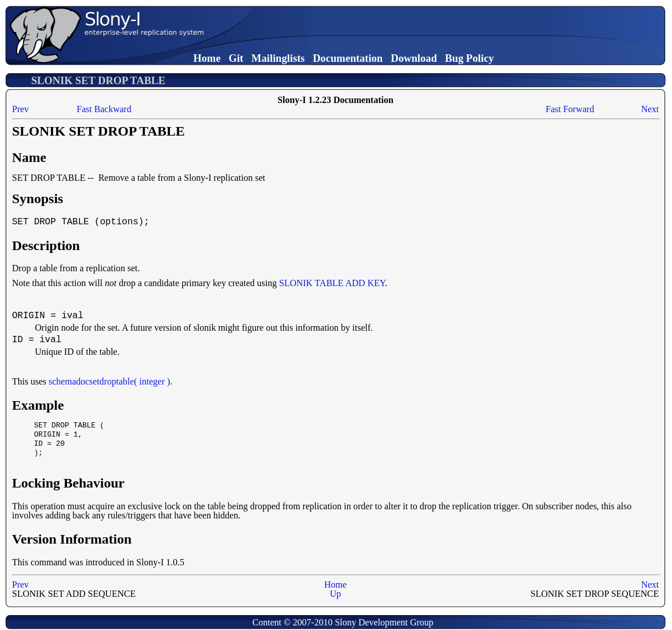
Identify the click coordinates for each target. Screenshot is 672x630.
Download (414, 58)
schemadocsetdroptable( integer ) (109, 381)
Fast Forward (570, 109)
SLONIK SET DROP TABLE (98, 80)
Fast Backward (104, 109)
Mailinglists (278, 58)
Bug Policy (470, 58)
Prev (20, 109)
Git (236, 58)
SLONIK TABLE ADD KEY (332, 283)
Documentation (348, 58)
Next (650, 109)
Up (336, 594)
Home (207, 58)
